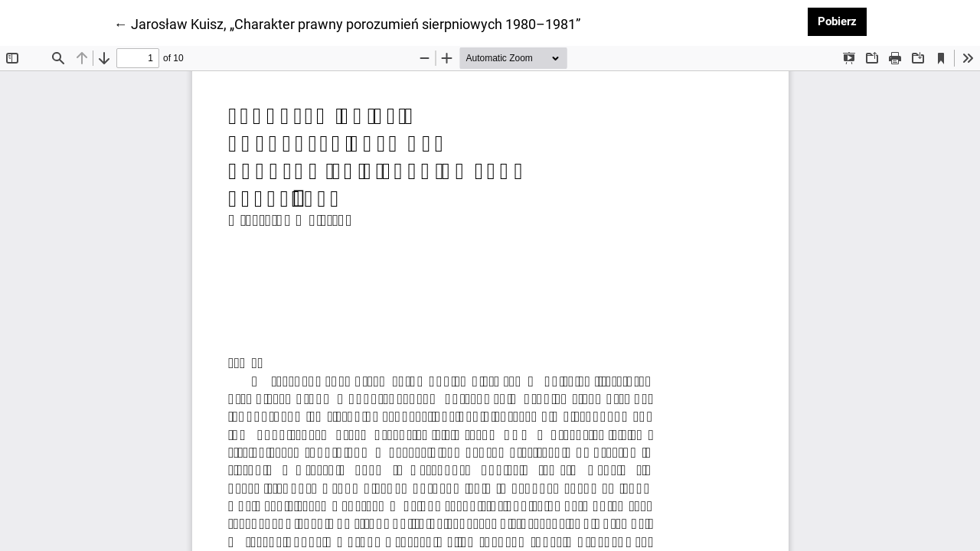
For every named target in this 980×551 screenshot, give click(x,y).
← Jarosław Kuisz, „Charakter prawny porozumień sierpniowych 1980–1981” (347, 23)
